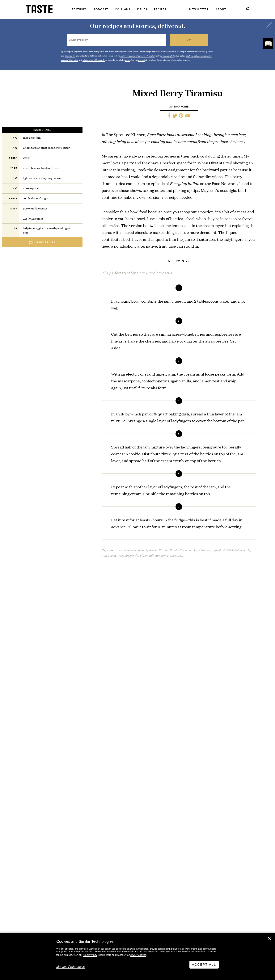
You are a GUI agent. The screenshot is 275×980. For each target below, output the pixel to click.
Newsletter (199, 9)
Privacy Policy (90, 955)
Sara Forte (181, 107)
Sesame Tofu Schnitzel (139, 734)
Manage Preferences (71, 967)
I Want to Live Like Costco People (64, 766)
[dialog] (137, 957)
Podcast (101, 9)
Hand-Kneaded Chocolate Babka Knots (146, 780)
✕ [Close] (269, 938)
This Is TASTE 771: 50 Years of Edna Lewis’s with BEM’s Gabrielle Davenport (64, 738)
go (189, 40)
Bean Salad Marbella (137, 757)
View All (27, 817)
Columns (123, 9)
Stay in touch (70, 880)
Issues (142, 9)
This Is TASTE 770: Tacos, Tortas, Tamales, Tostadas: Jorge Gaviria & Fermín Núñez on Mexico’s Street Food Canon (64, 793)
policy (128, 60)
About (221, 9)
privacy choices (138, 955)
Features (79, 9)
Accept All (204, 965)
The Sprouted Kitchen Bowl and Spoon (138, 598)
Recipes (160, 9)
